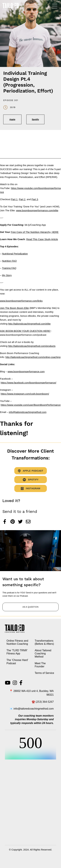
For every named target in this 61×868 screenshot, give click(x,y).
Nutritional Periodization (15, 254)
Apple (12, 119)
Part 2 (22, 199)
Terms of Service (44, 673)
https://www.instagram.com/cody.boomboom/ (25, 394)
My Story (7, 275)
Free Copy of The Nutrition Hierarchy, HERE (35, 232)
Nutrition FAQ (9, 261)
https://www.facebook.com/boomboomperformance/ (28, 383)
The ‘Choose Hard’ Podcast (17, 662)
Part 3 (35, 199)
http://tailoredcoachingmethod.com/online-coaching (33, 357)
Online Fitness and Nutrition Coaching (17, 642)
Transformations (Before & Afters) (44, 642)
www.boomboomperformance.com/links (21, 301)
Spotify (35, 119)
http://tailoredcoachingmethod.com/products (32, 346)
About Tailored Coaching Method (43, 653)
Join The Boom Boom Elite (14, 308)
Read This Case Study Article (42, 239)
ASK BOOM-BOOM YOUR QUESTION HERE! (25, 331)
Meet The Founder (40, 665)
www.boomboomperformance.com (26, 371)
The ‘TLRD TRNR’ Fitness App (17, 652)
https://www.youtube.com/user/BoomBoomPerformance (31, 405)
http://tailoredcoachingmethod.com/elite (29, 324)
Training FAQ (9, 268)
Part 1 (14, 199)
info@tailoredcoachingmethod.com (28, 412)
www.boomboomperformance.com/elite (37, 210)
